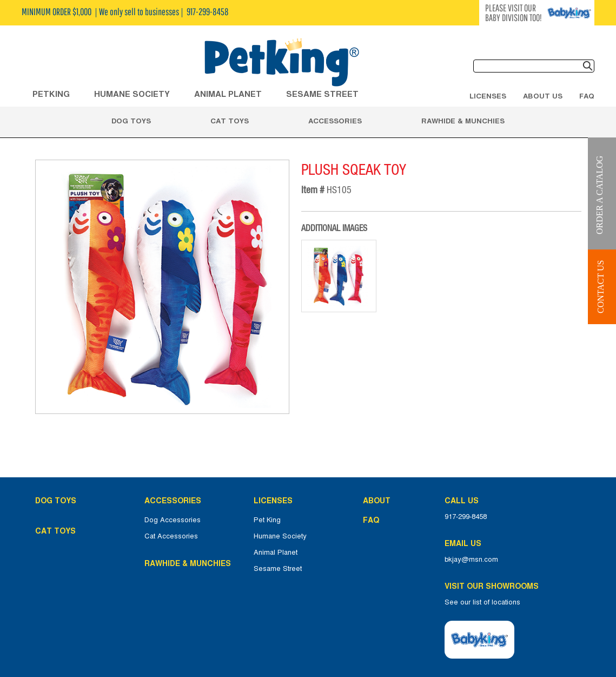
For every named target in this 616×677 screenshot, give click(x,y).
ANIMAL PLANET (228, 94)
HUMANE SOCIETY (132, 94)
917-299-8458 (466, 517)
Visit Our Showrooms (494, 586)
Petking (51, 94)
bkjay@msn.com (471, 560)
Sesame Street (322, 94)
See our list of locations (482, 602)
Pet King (267, 520)
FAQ (587, 96)
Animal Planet (276, 553)
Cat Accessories (171, 536)
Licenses (488, 96)
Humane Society (280, 536)
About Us (543, 96)
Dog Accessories (173, 520)
